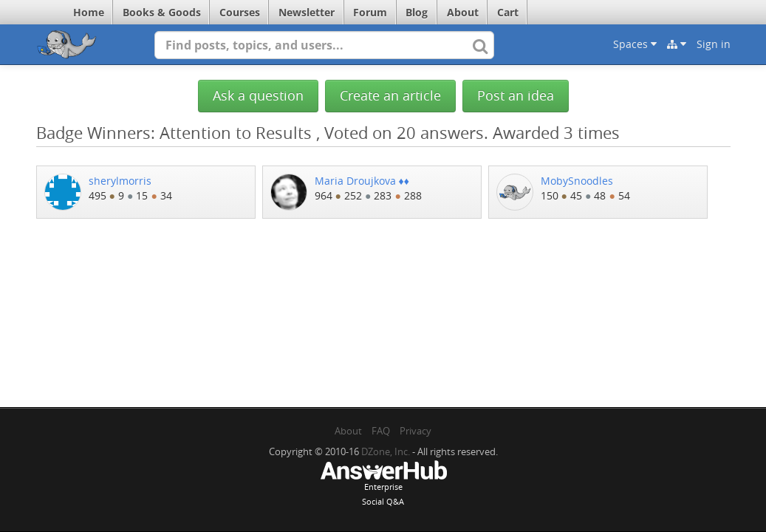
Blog (417, 12)
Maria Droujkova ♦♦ (362, 181)
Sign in (714, 44)
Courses (240, 12)
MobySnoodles (577, 181)
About (463, 12)
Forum (370, 12)
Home (89, 12)
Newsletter (307, 12)
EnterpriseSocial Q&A (383, 485)
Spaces (635, 44)
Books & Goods (162, 12)
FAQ (381, 431)
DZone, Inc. (386, 451)
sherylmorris (120, 181)
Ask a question (258, 96)
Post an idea (516, 96)
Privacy (416, 431)
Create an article (390, 96)
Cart (508, 12)
